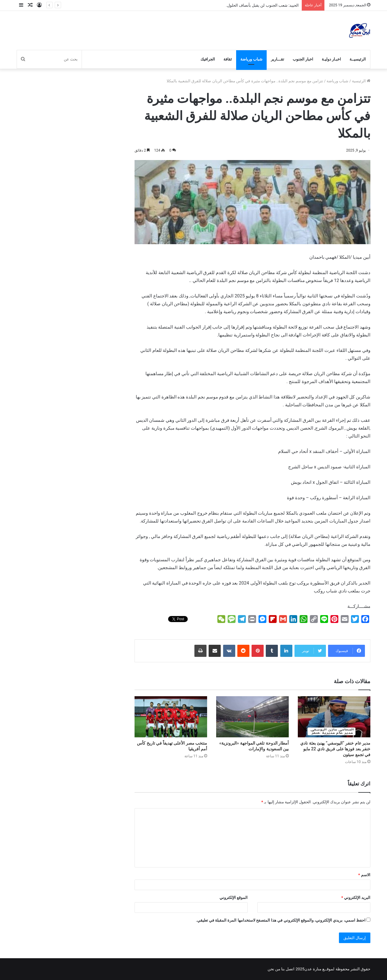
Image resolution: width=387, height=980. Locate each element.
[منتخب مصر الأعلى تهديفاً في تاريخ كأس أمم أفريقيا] (171, 717)
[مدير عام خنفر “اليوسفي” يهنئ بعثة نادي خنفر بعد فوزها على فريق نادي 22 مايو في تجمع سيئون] (334, 717)
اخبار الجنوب (303, 59)
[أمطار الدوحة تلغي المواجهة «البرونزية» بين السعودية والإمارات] (252, 717)
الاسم (364, 875)
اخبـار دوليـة (331, 59)
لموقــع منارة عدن (319, 969)
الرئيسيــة (358, 59)
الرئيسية (361, 81)
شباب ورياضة (251, 59)
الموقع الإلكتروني (234, 898)
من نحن (274, 969)
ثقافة (228, 59)
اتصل (290, 969)
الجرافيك (208, 59)
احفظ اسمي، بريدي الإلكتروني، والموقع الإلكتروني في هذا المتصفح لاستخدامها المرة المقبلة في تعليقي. (281, 920)
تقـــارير (278, 59)
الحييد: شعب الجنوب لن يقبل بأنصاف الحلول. (262, 5)
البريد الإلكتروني (356, 898)
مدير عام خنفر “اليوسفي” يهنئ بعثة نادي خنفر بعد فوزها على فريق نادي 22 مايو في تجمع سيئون (335, 749)
